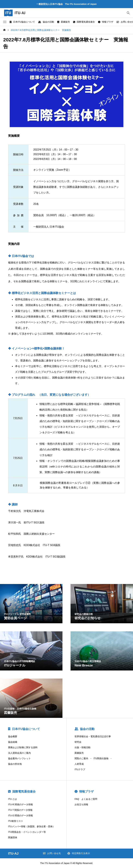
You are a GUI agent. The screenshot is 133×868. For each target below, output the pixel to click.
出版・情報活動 (83, 747)
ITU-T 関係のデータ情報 (20, 810)
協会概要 (13, 736)
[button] (5, 22)
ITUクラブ (80, 769)
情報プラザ (106, 22)
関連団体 (13, 837)
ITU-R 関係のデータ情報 (20, 804)
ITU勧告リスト (16, 821)
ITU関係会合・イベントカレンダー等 (27, 832)
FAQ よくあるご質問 (86, 799)
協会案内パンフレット (19, 758)
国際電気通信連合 (84, 22)
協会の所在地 (15, 764)
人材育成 (79, 764)
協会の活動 (46, 22)
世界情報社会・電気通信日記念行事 (93, 736)
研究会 (78, 742)
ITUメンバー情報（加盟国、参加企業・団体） (31, 826)
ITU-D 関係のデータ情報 (20, 815)
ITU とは (12, 799)
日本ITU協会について (22, 22)
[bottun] (128, 13)
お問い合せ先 (52, 853)
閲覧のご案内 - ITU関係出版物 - (93, 758)
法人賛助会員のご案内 (19, 753)
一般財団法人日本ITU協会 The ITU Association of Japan (66, 4)
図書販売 (64, 22)
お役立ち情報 (81, 804)
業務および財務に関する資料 (23, 747)
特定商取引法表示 (79, 853)
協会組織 (13, 742)
